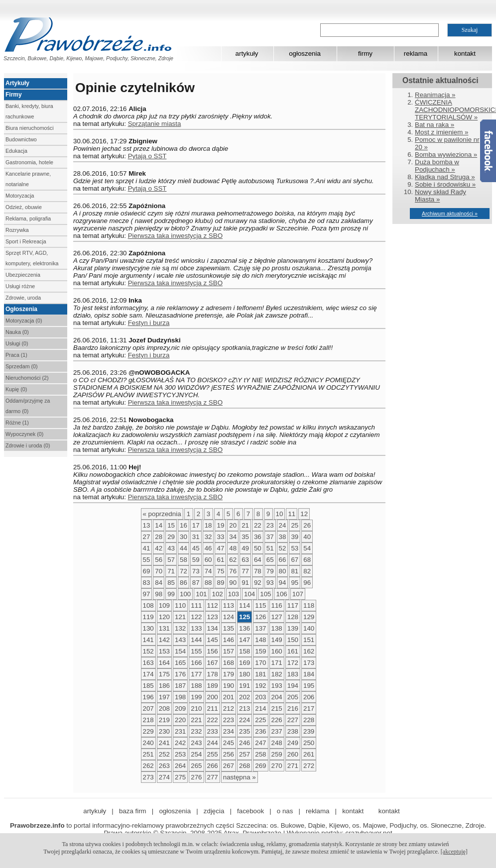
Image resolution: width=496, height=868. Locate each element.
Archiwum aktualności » (450, 214)
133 (196, 628)
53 (295, 548)
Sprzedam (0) (22, 366)
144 (196, 640)
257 (245, 754)
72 (184, 571)
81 (295, 571)
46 (208, 548)
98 (159, 594)
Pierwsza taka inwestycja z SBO (175, 236)
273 (148, 777)
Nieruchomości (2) (27, 378)
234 (229, 731)
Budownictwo (21, 139)
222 (213, 720)
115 (260, 605)
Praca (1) (16, 355)
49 (245, 548)
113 (229, 605)
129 (309, 617)
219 (164, 720)
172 (293, 663)
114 (245, 605)
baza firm (133, 811)
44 (184, 548)
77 (245, 571)
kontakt (465, 54)
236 (260, 731)
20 (233, 525)
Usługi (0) (17, 343)
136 (245, 628)
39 (295, 537)
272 (309, 766)
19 (220, 525)
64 (258, 560)
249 (293, 743)
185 (148, 686)
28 (159, 537)
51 (270, 548)
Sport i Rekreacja (26, 241)
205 (293, 697)
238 (293, 731)
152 (148, 651)
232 (196, 731)
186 (164, 686)
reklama (416, 54)
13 (147, 525)
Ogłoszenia (21, 309)
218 (148, 720)
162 (309, 651)
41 (147, 548)
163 (148, 663)
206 (309, 697)
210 (196, 708)
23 (270, 525)
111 (196, 605)
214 (260, 708)
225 (260, 720)
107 (298, 594)
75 (220, 571)
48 (233, 548)
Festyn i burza (149, 323)
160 (277, 651)
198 (180, 697)
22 (258, 525)
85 (171, 583)
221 (196, 720)
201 (229, 697)
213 (245, 708)
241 (164, 743)
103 (234, 594)
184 (309, 674)
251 (148, 754)
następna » (240, 777)
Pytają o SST (147, 156)
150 (293, 640)
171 (277, 663)
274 (164, 777)
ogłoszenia (305, 54)
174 (148, 674)
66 (283, 560)
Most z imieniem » (441, 132)
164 (164, 663)
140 (309, 628)
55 (147, 560)
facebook (250, 811)
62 (233, 560)
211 (213, 708)
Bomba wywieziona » (446, 155)
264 (180, 766)
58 (184, 560)
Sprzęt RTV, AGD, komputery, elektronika (32, 258)
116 (277, 605)
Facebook (488, 151)
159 (260, 651)
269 (260, 766)
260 (293, 754)
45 (196, 548)
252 (164, 754)
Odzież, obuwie (24, 207)
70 (159, 571)
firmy (365, 54)
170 (260, 663)
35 (245, 537)
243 (196, 743)
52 (283, 548)
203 (260, 697)
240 (148, 743)
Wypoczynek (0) (24, 434)
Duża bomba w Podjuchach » (437, 166)
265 (196, 766)
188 (196, 686)
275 (180, 777)
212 (229, 708)
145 (213, 640)
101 (201, 594)
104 (249, 594)
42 (159, 548)
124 (229, 617)
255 (213, 754)
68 (307, 560)
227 (293, 720)
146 (229, 640)
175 (164, 674)
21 (245, 525)
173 (309, 663)
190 (229, 686)
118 (309, 605)
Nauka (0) (17, 332)
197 (164, 697)
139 (293, 628)
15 (171, 525)
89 (220, 583)
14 (159, 525)
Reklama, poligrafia (28, 218)
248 (277, 743)
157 (229, 651)
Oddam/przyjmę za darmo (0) (28, 406)
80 (283, 571)
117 (293, 605)
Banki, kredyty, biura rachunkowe (29, 111)
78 (258, 571)
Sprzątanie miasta (155, 124)
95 (295, 583)
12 (304, 514)
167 (213, 663)
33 (220, 537)
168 (229, 663)
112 (213, 605)
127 (277, 617)
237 (277, 731)
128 (293, 617)
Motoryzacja (20, 196)
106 (281, 594)
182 (277, 674)
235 (245, 731)
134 (213, 628)
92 (258, 583)
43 (171, 548)
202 (245, 697)
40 (307, 537)
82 (307, 571)
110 (180, 605)
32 (208, 537)
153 (164, 651)
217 (309, 708)
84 (159, 583)
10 (280, 514)
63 (245, 560)
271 (293, 766)
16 (184, 525)
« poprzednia (162, 514)
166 (196, 663)
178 (213, 674)
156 (213, 651)
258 (260, 754)
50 (258, 548)
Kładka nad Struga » (445, 177)
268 (245, 766)
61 (220, 560)
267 (229, 766)
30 (184, 537)
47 (220, 548)
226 (277, 720)
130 (148, 628)
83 (147, 583)
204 (277, 697)
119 (148, 617)
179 (229, 674)
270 (277, 766)
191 (245, 686)
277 (213, 777)
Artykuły (17, 83)
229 (148, 731)
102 (217, 594)
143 (180, 640)
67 (295, 560)
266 (213, 766)
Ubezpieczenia (23, 275)
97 (147, 594)
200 (213, 697)
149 (277, 640)
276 (196, 777)
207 (148, 708)
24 (283, 525)
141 (148, 640)
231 (180, 731)
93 (270, 583)
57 (171, 560)
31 (196, 537)
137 (260, 628)
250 (309, 743)
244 (213, 743)
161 (293, 651)
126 (260, 617)
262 (148, 766)
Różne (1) (17, 423)
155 (196, 651)
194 (293, 686)
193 (277, 686)
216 (293, 708)
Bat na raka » (434, 125)
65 (270, 560)
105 (265, 594)
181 (260, 674)
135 (229, 628)
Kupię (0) (16, 389)
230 (164, 731)
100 (185, 594)
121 (180, 617)
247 (260, 743)
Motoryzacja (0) (24, 321)
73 (196, 571)
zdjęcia (214, 811)
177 (196, 674)
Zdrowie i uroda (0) (28, 445)
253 (180, 754)
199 (196, 697)
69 (147, 571)
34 (233, 537)
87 (196, 583)
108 (148, 605)
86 (184, 583)
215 (277, 708)
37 (270, 537)
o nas (285, 811)
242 (180, 743)
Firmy (14, 95)
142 (164, 640)
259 (277, 754)
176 (180, 674)
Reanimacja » (435, 95)
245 (229, 743)
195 (309, 686)
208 (164, 708)
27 (147, 537)
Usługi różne (20, 286)
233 (213, 731)
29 (171, 537)
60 (208, 560)
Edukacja (16, 151)
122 (196, 617)
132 (180, 628)
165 (180, 663)
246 (245, 743)
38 (283, 537)
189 (213, 686)
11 (292, 514)
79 (270, 571)
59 (196, 560)
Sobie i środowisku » (445, 184)
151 (309, 640)
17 (196, 525)
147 (245, 640)
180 (245, 674)
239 (309, 731)
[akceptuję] (454, 852)
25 (295, 525)
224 (245, 720)
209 (180, 708)
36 (258, 537)
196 (148, 697)
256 (229, 754)
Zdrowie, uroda (23, 298)
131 (164, 628)
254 (196, 754)
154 (180, 651)
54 (307, 548)
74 (208, 571)
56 (159, 560)
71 (171, 571)
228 (309, 720)
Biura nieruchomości (30, 128)
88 (208, 583)
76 (233, 571)
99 (171, 594)
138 (277, 628)
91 (245, 583)
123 (213, 617)
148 (260, 640)
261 (309, 754)
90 (233, 583)
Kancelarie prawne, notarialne (28, 179)
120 (164, 617)
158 (245, 651)
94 (283, 583)
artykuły (247, 54)
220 (180, 720)
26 (307, 525)
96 (307, 583)
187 (180, 686)
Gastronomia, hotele (29, 162)
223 (229, 720)
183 (293, 674)
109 (164, 605)
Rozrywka (17, 230)
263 (164, 766)
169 (245, 663)
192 (260, 686)
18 (208, 525)
